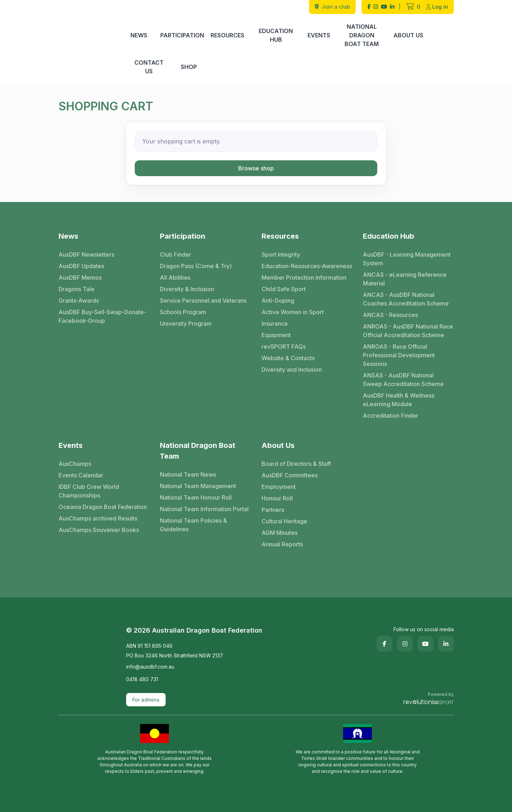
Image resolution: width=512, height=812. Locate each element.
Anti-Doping (278, 301)
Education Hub (276, 35)
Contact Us (149, 67)
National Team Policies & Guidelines (193, 525)
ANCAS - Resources (390, 315)
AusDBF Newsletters (86, 254)
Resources (227, 35)
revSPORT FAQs (284, 347)
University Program (186, 324)
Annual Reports (282, 544)
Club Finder (176, 254)
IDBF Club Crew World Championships (89, 491)
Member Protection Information (304, 277)
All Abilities (175, 277)
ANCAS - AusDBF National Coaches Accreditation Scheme (406, 299)
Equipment (276, 335)
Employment (279, 487)
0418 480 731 (142, 679)
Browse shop (256, 168)
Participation (182, 35)
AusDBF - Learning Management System (407, 259)
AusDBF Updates (81, 266)
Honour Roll (277, 498)
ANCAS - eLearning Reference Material (405, 279)
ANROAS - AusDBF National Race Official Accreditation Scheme (408, 331)
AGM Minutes (280, 533)
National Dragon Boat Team (362, 35)
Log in (437, 7)
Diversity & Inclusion (187, 289)
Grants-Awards (79, 301)
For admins (146, 700)
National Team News (188, 474)
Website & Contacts (288, 358)
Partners (273, 510)
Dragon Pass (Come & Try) (196, 266)
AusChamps (75, 464)
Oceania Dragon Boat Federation (103, 507)
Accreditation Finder (391, 416)
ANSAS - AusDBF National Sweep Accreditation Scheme (403, 380)
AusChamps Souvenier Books (99, 530)
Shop (189, 67)
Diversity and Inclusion (292, 370)
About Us (408, 35)
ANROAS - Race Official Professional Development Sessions (399, 355)
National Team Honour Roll (196, 497)
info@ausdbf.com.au (150, 667)
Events (319, 35)
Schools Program (183, 312)
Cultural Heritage (284, 521)
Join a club (332, 7)
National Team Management (198, 486)
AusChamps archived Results (98, 518)
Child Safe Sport (284, 289)
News (139, 35)
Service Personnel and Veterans (203, 301)
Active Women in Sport (293, 312)
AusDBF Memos (80, 277)
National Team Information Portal (204, 509)
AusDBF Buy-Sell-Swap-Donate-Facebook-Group (102, 316)
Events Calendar (81, 475)
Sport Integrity (281, 254)
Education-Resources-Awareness (307, 266)
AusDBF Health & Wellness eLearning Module (399, 400)
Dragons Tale (77, 289)
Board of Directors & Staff (296, 464)
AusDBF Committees (290, 475)
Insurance (275, 324)
